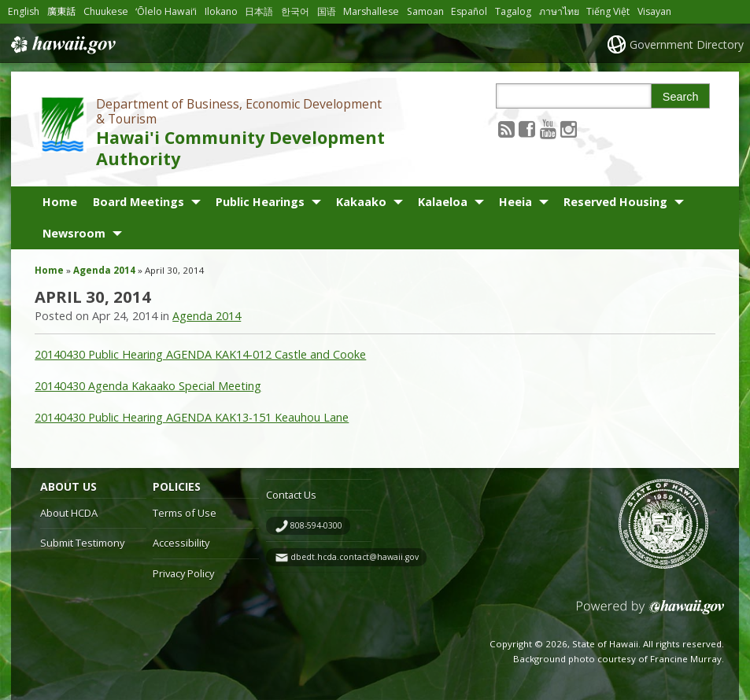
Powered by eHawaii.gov (650, 613)
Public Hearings (260, 202)
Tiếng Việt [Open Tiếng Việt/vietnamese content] (608, 11)
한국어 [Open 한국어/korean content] (295, 11)
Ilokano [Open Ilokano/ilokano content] (221, 11)
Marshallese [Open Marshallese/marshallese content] (371, 11)
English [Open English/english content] (24, 11)
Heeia (515, 202)
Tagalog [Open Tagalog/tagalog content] (513, 11)
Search (681, 97)
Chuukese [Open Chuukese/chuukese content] (106, 11)
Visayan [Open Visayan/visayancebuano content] (654, 11)
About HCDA (69, 513)
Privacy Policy (183, 573)
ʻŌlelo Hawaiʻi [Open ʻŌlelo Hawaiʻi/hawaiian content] (166, 11)
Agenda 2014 (104, 270)
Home (60, 202)
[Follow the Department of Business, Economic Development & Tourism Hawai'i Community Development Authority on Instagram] (569, 129)
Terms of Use (185, 513)
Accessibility (181, 543)
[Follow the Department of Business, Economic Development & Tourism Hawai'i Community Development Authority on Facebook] (527, 129)
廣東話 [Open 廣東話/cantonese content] (61, 11)
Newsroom (74, 233)
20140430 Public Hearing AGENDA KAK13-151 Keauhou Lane (192, 417)
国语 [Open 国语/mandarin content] (327, 11)
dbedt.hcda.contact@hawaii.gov (355, 557)
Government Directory (687, 44)
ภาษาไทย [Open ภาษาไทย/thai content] (559, 11)
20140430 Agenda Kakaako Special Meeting (148, 386)
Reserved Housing (615, 202)
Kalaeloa (443, 202)
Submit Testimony (82, 543)
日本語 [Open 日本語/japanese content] (259, 11)
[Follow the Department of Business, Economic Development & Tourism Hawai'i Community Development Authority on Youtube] (548, 129)
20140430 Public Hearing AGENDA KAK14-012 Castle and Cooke (200, 354)
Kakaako (361, 202)
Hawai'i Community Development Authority (240, 148)
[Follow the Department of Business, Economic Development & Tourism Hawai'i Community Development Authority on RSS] (506, 129)
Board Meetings (139, 202)
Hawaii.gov (62, 45)
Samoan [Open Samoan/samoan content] (425, 11)
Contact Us (291, 495)
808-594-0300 (316, 525)
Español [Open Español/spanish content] (469, 11)
